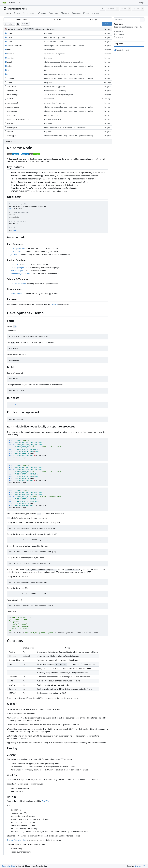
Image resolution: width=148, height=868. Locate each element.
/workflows (15, 46)
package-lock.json (14, 107)
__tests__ (10, 37)
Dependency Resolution (20, 274)
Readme (118, 31)
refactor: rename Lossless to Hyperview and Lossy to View (65, 127)
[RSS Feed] (103, 9)
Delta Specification (18, 248)
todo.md (10, 132)
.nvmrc (10, 82)
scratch (10, 62)
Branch (58, 19)
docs (9, 50)
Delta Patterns (16, 252)
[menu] (130, 866)
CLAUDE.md (12, 87)
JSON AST (14, 255)
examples (11, 54)
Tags (94, 19)
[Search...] (142, 20)
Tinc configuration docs (17, 840)
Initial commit (49, 99)
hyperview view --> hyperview (54, 54)
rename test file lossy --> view (54, 37)
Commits (22, 19)
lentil (9, 9)
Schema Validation (18, 284)
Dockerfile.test (12, 91)
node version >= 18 (51, 115)
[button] (18, 24)
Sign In (142, 3)
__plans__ (10, 33)
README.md (12, 115)
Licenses (138, 866)
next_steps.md (12, 103)
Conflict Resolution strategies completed (58, 95)
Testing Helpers (17, 293)
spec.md (10, 123)
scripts (10, 66)
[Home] (4, 3)
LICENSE (10, 99)
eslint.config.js (12, 95)
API (144, 866)
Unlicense (119, 34)
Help (20, 3)
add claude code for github (45, 29)
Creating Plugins (17, 268)
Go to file (25, 24)
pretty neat (48, 82)
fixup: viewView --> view (52, 119)
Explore (12, 3)
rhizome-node (20, 9)
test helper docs (50, 50)
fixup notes (48, 33)
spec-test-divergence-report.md (19, 119)
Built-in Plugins (17, 271)
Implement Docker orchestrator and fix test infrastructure (65, 74)
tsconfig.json (12, 136)
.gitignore (11, 78)
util (8, 74)
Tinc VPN (45, 801)
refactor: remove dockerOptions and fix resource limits (64, 62)
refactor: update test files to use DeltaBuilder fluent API (64, 46)
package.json (12, 111)
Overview (14, 264)
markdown (11, 58)
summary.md (12, 127)
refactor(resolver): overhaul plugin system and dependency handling (69, 66)
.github (10, 42)
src (8, 70)
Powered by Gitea (9, 866)
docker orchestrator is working (55, 91)
